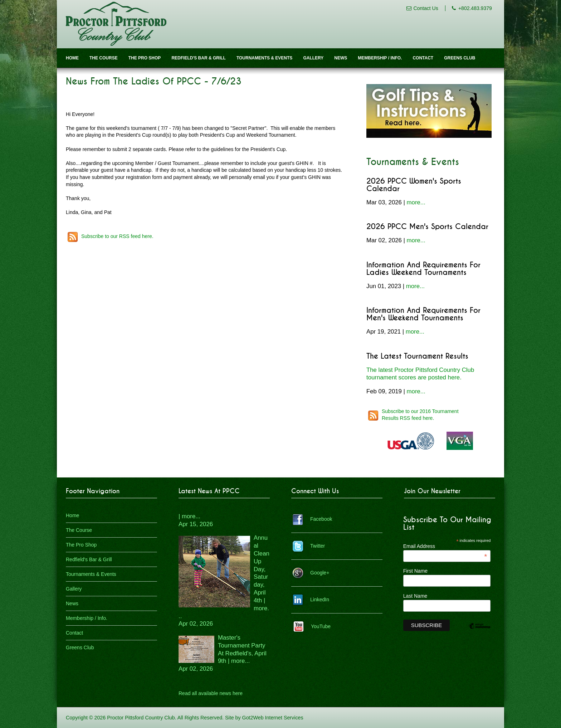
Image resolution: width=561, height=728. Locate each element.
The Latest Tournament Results (417, 356)
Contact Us (426, 8)
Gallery (313, 58)
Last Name (415, 596)
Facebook (321, 519)
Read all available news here (211, 693)
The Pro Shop (145, 58)
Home (72, 58)
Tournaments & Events (264, 58)
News (341, 58)
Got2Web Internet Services (273, 718)
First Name (415, 571)
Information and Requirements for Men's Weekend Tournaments (423, 314)
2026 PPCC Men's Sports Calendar (427, 227)
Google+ (320, 573)
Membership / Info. (380, 58)
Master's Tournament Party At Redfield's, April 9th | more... (223, 653)
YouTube (321, 626)
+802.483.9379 (475, 8)
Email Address (445, 546)
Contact (423, 58)
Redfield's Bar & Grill (199, 58)
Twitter (318, 546)
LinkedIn (320, 600)
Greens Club (460, 58)
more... (416, 202)
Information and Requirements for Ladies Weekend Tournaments (423, 269)
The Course (104, 58)
